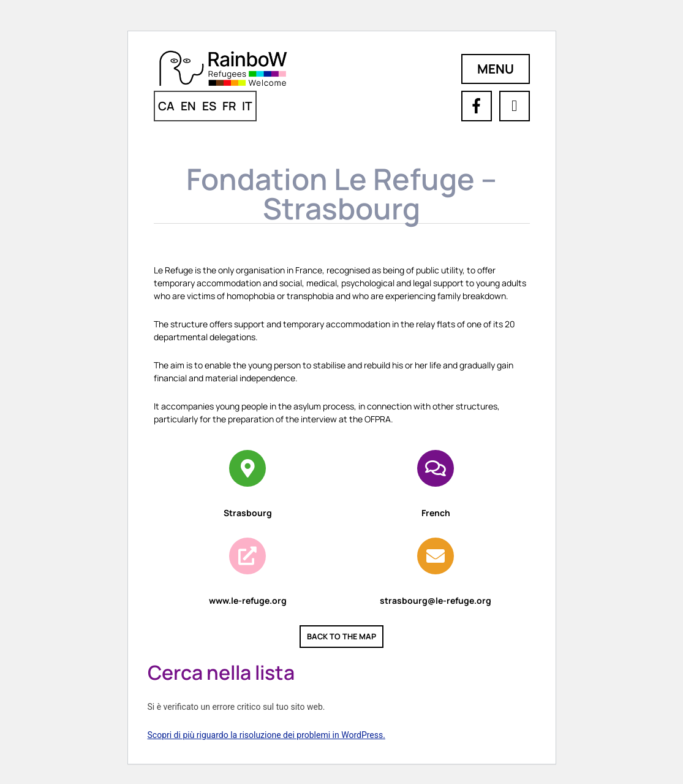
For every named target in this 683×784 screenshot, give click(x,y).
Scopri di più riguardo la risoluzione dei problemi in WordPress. (266, 735)
